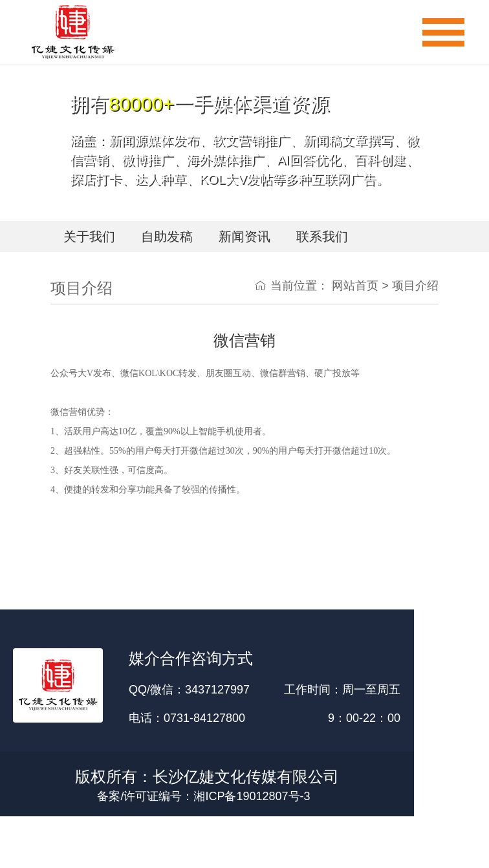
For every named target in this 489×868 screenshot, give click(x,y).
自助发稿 (167, 237)
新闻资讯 (244, 237)
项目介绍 (415, 286)
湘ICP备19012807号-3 (252, 796)
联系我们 (322, 237)
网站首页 (355, 286)
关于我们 (89, 237)
